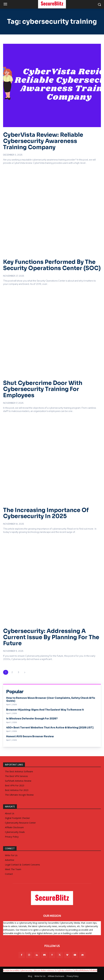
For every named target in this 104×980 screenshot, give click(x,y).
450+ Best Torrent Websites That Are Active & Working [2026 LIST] (50, 728)
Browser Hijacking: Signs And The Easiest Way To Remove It (45, 710)
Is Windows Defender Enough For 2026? (32, 719)
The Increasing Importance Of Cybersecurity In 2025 (46, 513)
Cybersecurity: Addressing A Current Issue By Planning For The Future (51, 637)
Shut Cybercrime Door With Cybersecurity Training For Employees (43, 389)
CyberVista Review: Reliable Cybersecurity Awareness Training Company (43, 141)
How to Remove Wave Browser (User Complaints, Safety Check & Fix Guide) (51, 699)
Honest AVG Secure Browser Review (30, 736)
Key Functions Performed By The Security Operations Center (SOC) (52, 265)
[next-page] (25, 672)
